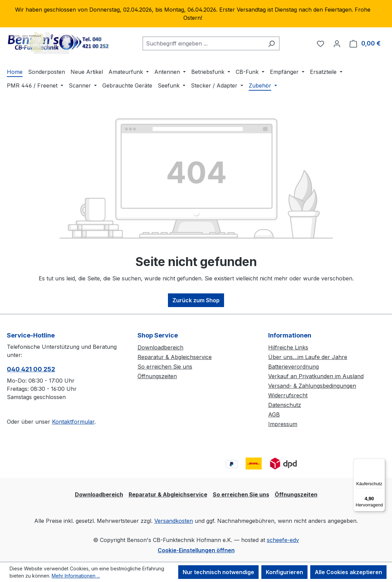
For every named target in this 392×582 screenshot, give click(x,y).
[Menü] (381, 463)
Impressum (283, 424)
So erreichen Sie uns (165, 367)
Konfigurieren (284, 572)
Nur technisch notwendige (218, 572)
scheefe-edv (283, 540)
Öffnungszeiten (157, 376)
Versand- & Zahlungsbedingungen (312, 386)
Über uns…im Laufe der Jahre (308, 357)
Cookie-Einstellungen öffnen (196, 550)
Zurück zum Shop (196, 300)
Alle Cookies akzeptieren (348, 572)
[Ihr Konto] (337, 43)
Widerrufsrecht (288, 395)
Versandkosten (174, 521)
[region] (196, 14)
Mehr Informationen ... (76, 576)
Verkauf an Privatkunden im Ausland (316, 376)
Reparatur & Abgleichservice (175, 357)
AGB (274, 414)
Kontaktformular (73, 422)
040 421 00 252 (31, 369)
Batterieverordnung (293, 367)
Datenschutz (285, 405)
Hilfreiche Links (288, 347)
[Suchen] (271, 43)
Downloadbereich (160, 347)
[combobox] (203, 43)
